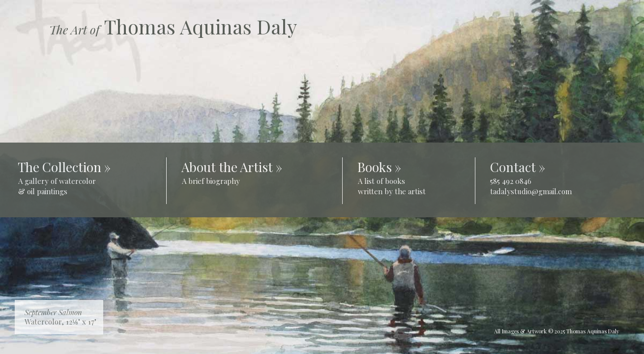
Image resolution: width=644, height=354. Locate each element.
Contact (513, 167)
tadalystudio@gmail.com (531, 191)
